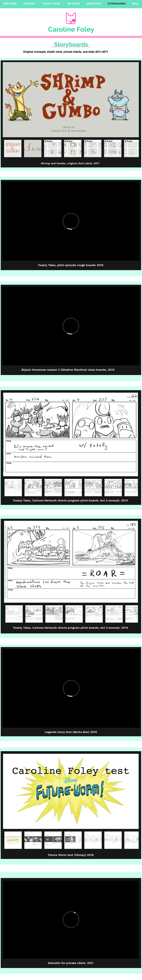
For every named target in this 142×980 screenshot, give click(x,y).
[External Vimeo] (71, 221)
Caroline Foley (71, 29)
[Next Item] (134, 100)
